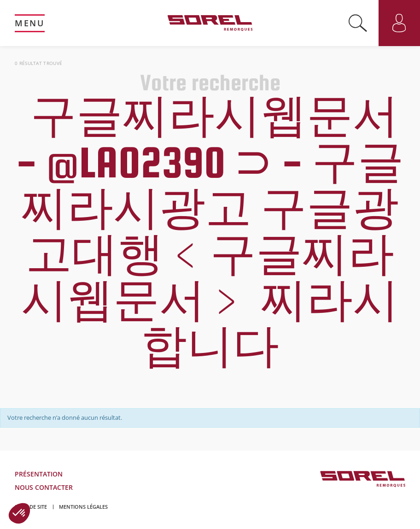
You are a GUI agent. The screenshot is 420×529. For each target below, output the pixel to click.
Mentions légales (83, 507)
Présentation (39, 474)
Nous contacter (44, 487)
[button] (19, 513)
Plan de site (31, 507)
